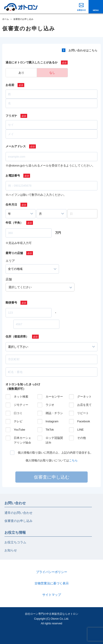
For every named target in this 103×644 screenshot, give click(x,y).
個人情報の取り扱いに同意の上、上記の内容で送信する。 (55, 453)
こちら (73, 460)
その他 (82, 438)
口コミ (18, 413)
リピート (83, 413)
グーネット (84, 397)
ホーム (6, 19)
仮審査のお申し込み (18, 521)
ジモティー (21, 405)
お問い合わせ (15, 503)
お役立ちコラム (15, 542)
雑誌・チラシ (54, 413)
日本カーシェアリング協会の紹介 (22, 438)
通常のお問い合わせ (18, 513)
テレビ (18, 421)
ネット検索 (21, 397)
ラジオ (50, 405)
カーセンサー (54, 397)
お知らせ (11, 550)
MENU (96, 10)
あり (21, 73)
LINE (80, 430)
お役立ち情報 (15, 532)
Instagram (52, 421)
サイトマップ (52, 595)
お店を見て (84, 405)
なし (52, 73)
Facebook (84, 421)
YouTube (19, 430)
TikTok (50, 430)
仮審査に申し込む (52, 477)
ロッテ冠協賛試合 (54, 438)
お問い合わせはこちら (83, 50)
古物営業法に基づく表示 (52, 583)
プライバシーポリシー (52, 572)
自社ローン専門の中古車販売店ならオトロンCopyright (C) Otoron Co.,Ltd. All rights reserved (52, 619)
